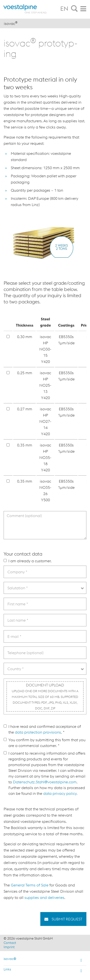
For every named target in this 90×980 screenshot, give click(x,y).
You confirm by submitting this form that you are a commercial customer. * (45, 743)
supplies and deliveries (44, 897)
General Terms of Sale (30, 885)
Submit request (66, 919)
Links (7, 969)
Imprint (9, 947)
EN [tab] (64, 9)
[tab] (74, 9)
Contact (10, 943)
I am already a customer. (28, 561)
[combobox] (45, 588)
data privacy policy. (60, 793)
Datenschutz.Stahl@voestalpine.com (45, 782)
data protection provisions (38, 732)
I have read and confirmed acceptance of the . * (42, 729)
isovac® (10, 959)
